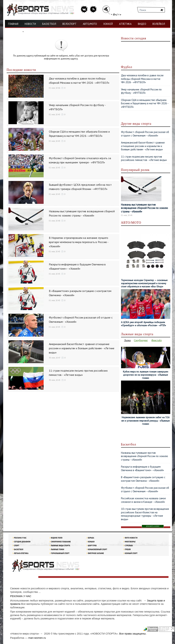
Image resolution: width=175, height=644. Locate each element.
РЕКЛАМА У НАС (20, 538)
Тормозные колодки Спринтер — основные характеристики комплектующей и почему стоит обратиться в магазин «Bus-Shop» (144, 283)
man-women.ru (37, 638)
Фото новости (131, 538)
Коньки (91, 542)
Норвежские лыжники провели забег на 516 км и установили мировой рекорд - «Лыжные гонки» (146, 420)
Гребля (128, 549)
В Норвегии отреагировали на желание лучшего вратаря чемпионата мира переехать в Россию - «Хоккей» (79, 242)
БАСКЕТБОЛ (49, 24)
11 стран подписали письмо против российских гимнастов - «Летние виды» (144, 158)
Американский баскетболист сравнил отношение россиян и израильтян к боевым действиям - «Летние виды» (82, 348)
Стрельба (129, 545)
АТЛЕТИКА (125, 24)
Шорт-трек (92, 545)
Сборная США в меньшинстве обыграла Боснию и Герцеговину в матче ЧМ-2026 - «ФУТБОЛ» (145, 103)
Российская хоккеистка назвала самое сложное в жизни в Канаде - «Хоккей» (143, 500)
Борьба (91, 538)
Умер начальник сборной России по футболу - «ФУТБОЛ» (141, 91)
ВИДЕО (142, 24)
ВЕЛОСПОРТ (69, 24)
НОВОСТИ (30, 24)
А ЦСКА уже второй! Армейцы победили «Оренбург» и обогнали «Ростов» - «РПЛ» (144, 324)
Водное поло (57, 538)
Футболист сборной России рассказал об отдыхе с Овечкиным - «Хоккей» (145, 134)
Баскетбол (19, 549)
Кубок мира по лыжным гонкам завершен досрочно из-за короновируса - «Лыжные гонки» (146, 375)
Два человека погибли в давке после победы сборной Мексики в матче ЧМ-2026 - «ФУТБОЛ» (142, 79)
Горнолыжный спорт (60, 553)
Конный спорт (131, 553)
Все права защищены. (133, 634)
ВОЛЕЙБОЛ (159, 24)
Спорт (17, 545)
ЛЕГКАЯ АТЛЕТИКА (21, 553)
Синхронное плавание (61, 542)
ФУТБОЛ (15, 32)
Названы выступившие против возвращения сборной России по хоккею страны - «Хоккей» (144, 208)
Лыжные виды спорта (61, 545)
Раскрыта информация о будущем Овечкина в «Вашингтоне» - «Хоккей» (142, 468)
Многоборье (130, 542)
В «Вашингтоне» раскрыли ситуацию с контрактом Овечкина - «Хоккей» (143, 479)
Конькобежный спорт (98, 549)
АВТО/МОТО (90, 24)
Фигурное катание (96, 553)
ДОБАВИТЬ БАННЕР (153, 526)
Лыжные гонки (58, 549)
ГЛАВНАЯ (13, 24)
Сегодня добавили (22, 542)
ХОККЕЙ (108, 24)
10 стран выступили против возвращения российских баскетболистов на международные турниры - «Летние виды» (145, 514)
